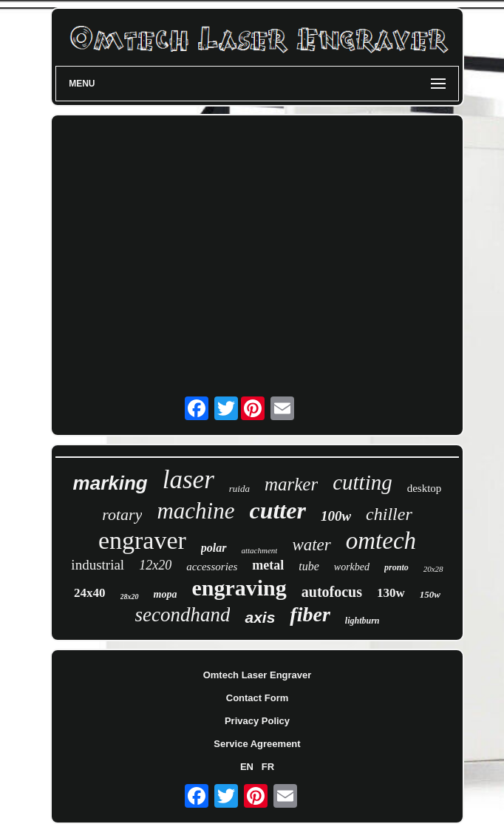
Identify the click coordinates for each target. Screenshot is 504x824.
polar (214, 548)
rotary (122, 514)
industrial (98, 565)
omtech (381, 541)
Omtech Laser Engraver (258, 675)
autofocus (332, 592)
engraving (239, 588)
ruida (239, 489)
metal (268, 565)
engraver (142, 540)
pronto (396, 567)
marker (291, 484)
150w (430, 594)
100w (336, 516)
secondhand (183, 615)
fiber (310, 614)
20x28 (433, 569)
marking (110, 483)
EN (247, 767)
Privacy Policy (257, 721)
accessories (212, 567)
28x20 (130, 597)
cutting (362, 482)
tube (309, 566)
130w (391, 593)
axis (260, 617)
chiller (389, 514)
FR (268, 767)
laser (188, 480)
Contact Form (258, 698)
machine (195, 511)
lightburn (362, 621)
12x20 (155, 565)
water (311, 545)
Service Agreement (257, 744)
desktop (425, 488)
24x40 (90, 593)
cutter (277, 510)
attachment (260, 550)
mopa (166, 594)
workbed (352, 567)
